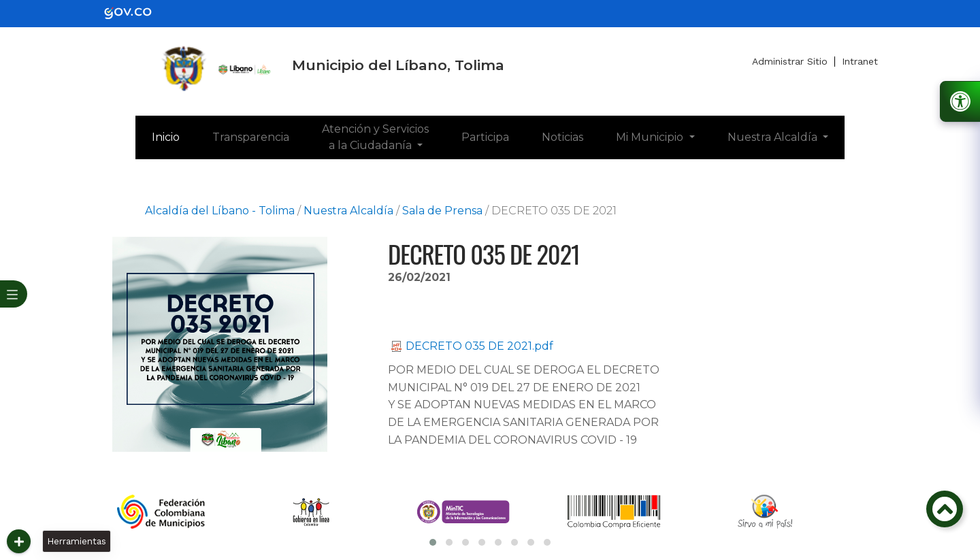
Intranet (860, 61)
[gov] (136, 13)
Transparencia (251, 137)
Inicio (174, 136)
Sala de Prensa (442, 211)
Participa (485, 137)
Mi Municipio (651, 137)
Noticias (562, 137)
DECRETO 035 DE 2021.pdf (472, 346)
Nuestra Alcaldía (774, 137)
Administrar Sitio (790, 61)
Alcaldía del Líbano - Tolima (220, 211)
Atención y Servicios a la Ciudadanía (375, 137)
